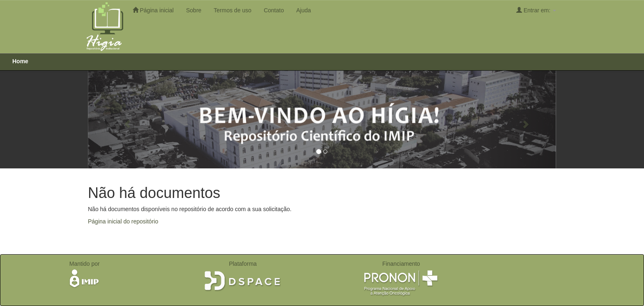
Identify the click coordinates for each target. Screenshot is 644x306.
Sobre (194, 10)
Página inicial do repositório (123, 221)
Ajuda (304, 10)
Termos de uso (232, 10)
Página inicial (153, 10)
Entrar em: (536, 10)
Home (20, 61)
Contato (274, 10)
